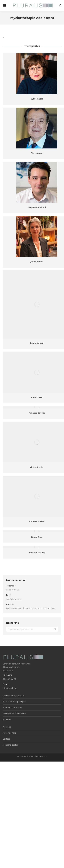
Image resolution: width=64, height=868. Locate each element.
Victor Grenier (37, 467)
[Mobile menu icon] (4, 5)
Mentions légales (10, 745)
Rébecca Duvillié (37, 413)
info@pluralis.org (14, 599)
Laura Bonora (37, 343)
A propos (7, 727)
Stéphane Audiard (37, 207)
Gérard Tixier (37, 537)
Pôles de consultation (12, 707)
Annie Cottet (37, 397)
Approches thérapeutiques (14, 701)
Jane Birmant (37, 262)
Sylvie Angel (37, 99)
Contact (6, 739)
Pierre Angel (37, 153)
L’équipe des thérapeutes (14, 695)
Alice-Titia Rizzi (37, 521)
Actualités (7, 719)
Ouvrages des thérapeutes (14, 713)
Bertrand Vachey (37, 552)
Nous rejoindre (9, 733)
